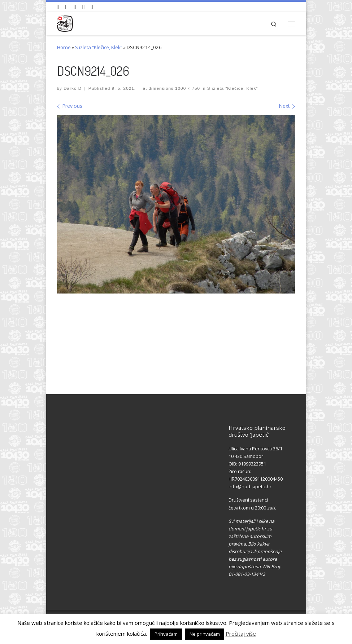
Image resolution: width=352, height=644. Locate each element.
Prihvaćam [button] (166, 634)
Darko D (73, 88)
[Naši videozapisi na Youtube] (58, 7)
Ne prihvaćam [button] (205, 634)
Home (64, 47)
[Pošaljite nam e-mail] (92, 7)
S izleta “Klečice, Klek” (99, 47)
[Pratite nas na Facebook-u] (67, 7)
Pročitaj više (241, 634)
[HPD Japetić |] (65, 23)
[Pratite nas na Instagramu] (75, 7)
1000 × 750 (187, 88)
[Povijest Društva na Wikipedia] (84, 7)
